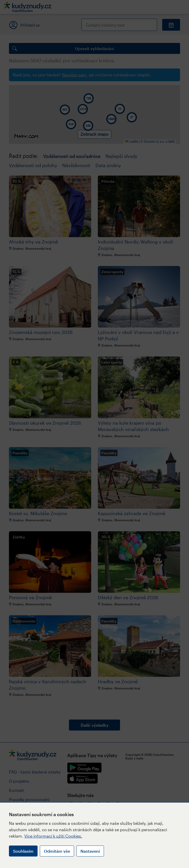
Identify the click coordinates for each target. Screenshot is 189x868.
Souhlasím (23, 851)
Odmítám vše (57, 851)
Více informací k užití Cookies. (53, 836)
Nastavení (90, 851)
